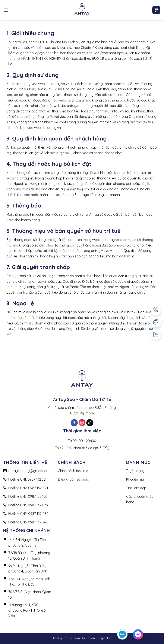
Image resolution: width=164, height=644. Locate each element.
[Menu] (6, 10)
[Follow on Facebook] (74, 423)
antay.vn (58, 84)
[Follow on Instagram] (82, 423)
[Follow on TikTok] (90, 423)
